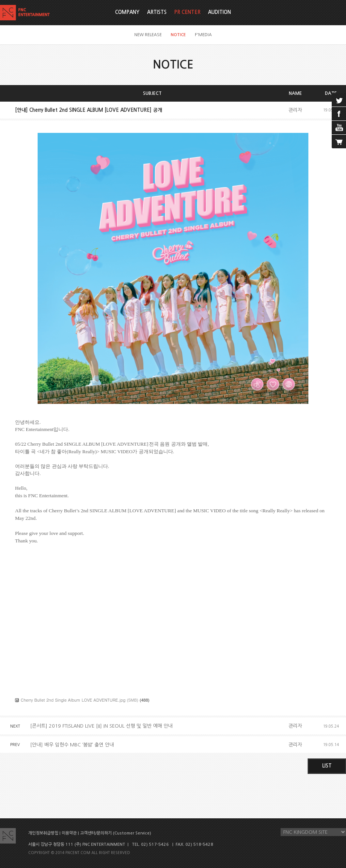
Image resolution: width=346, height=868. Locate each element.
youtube (339, 128)
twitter (339, 100)
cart (339, 142)
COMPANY (127, 12)
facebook (339, 114)
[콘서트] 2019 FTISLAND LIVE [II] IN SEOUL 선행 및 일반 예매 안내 (101, 726)
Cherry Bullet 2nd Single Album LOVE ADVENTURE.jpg (73, 700)
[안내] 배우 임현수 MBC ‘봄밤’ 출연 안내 (72, 745)
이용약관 (69, 833)
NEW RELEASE (148, 35)
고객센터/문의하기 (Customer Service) (116, 833)
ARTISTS (157, 12)
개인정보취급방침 (43, 833)
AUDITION (219, 12)
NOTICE (178, 35)
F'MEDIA (203, 35)
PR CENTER (187, 12)
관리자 (295, 110)
